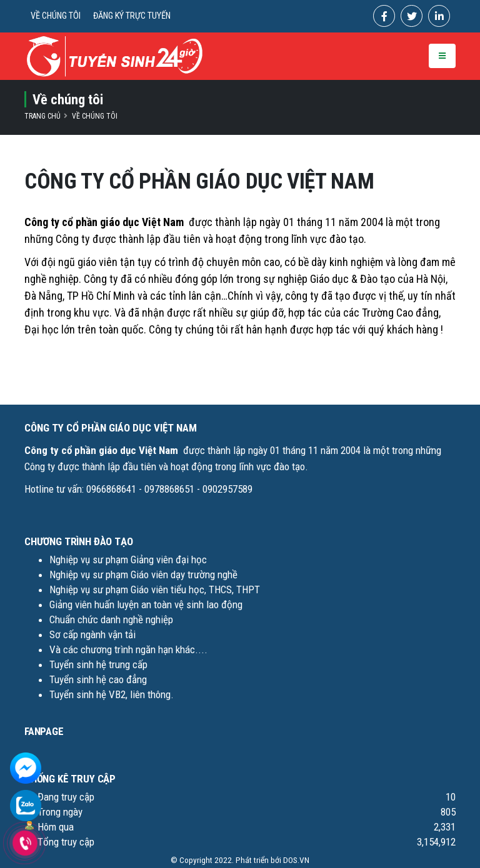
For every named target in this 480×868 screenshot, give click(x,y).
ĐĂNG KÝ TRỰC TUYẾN (132, 16)
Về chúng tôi (95, 116)
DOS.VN (296, 860)
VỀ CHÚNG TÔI (56, 16)
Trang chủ (42, 116)
